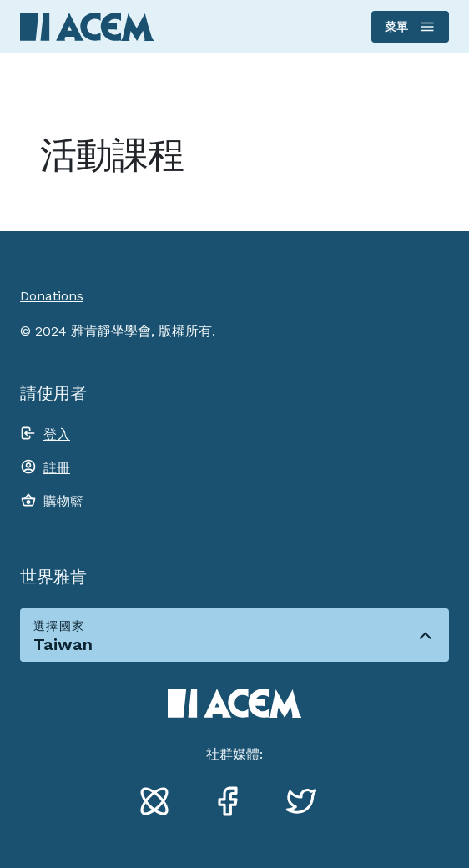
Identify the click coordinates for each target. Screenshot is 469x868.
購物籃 (63, 501)
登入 (57, 434)
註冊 (57, 468)
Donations (52, 296)
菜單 (409, 27)
